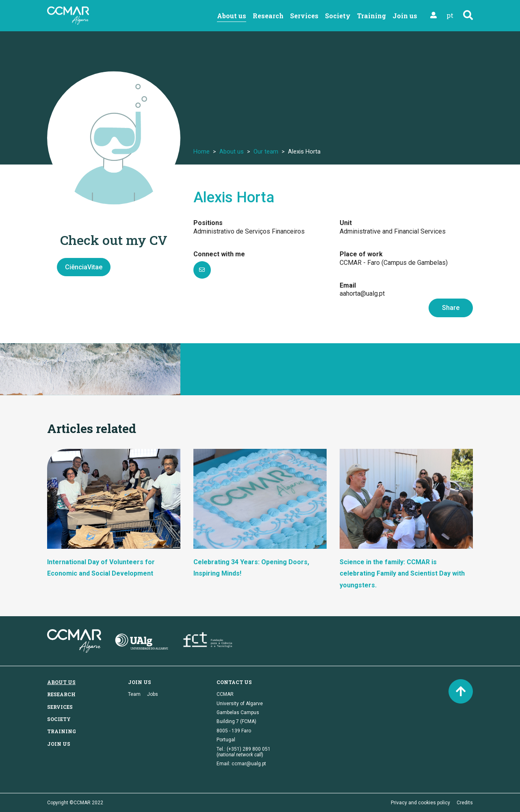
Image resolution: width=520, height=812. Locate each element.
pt (450, 15)
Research (268, 16)
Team (134, 694)
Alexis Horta (234, 197)
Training (372, 16)
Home (201, 152)
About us (232, 16)
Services (304, 16)
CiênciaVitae (84, 267)
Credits (465, 803)
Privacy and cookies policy (420, 803)
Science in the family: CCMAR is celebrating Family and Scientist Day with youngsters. (402, 574)
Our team (266, 152)
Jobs (153, 694)
